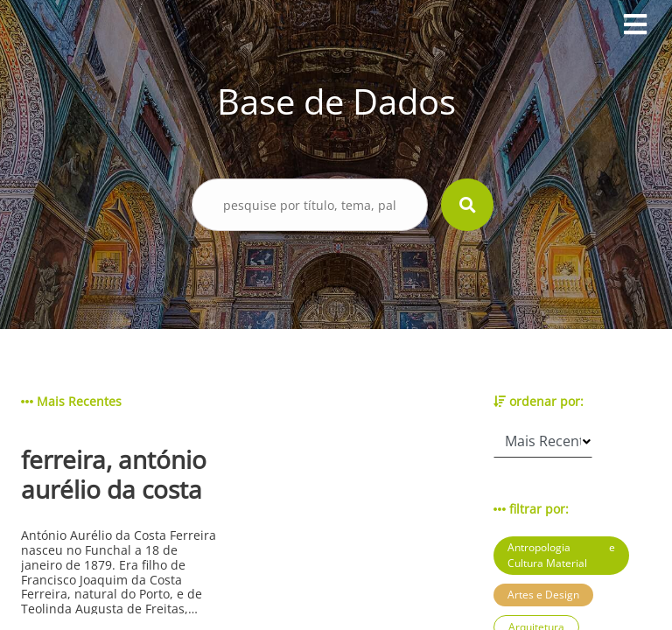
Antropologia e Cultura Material (561, 555)
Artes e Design (543, 595)
